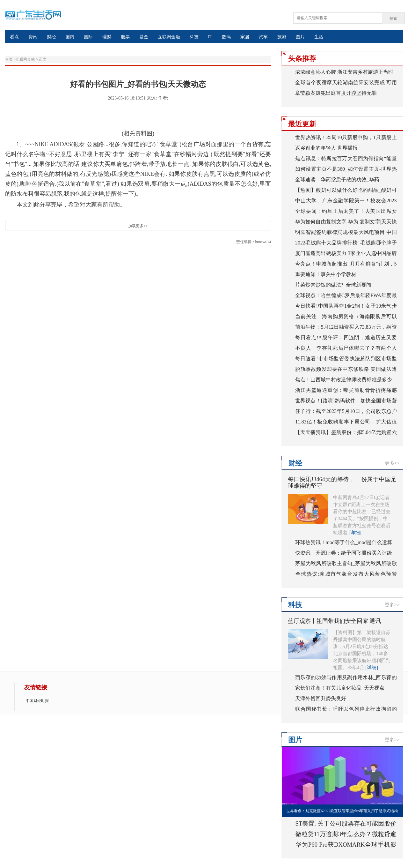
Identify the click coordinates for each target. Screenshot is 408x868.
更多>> (392, 463)
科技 (194, 37)
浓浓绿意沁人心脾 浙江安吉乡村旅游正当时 (344, 72)
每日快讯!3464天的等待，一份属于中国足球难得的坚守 (342, 483)
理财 (107, 37)
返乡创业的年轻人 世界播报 (326, 148)
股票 (125, 37)
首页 (9, 59)
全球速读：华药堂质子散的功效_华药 (337, 180)
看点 (14, 37)
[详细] (355, 533)
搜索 (393, 19)
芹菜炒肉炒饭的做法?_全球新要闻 (333, 285)
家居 (245, 37)
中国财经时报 (37, 701)
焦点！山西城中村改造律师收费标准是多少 (344, 380)
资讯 (33, 37)
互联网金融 (169, 37)
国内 (70, 37)
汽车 (263, 37)
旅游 (282, 37)
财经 (51, 37)
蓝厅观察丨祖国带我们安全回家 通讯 (335, 621)
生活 (319, 37)
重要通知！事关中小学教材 (326, 274)
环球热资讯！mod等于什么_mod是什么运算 (344, 542)
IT (210, 37)
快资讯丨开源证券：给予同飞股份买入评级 (344, 553)
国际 (88, 37)
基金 (144, 37)
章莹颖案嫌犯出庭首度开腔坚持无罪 (336, 93)
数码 (226, 37)
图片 (300, 37)
